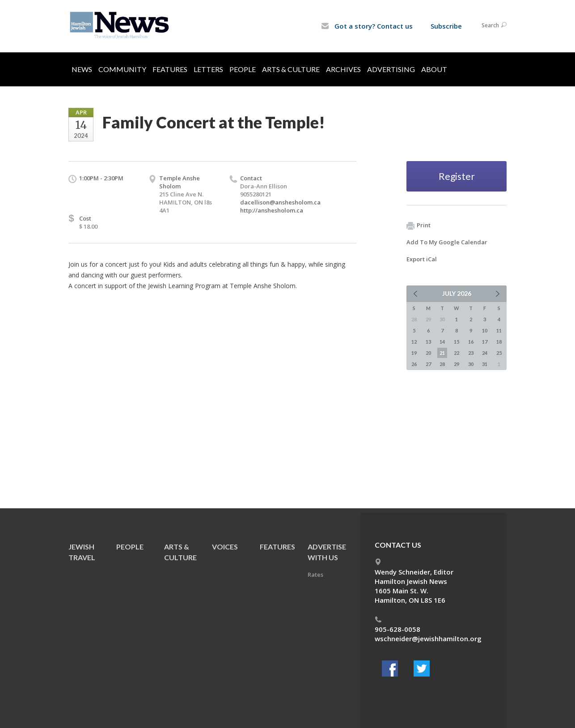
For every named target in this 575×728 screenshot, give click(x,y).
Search (494, 25)
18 (499, 342)
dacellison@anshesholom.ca (280, 202)
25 (499, 353)
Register (457, 176)
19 (414, 353)
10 (485, 330)
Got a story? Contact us (367, 26)
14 (442, 342)
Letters (208, 69)
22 (457, 353)
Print (419, 226)
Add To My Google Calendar (447, 242)
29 (457, 364)
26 (414, 364)
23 (471, 353)
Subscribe (446, 26)
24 (485, 353)
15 (457, 342)
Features (170, 69)
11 (499, 330)
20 (428, 353)
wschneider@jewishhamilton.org (428, 639)
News (82, 69)
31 (485, 364)
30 (471, 364)
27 (428, 364)
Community (122, 69)
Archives (343, 69)
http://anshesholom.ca (272, 210)
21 (442, 353)
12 (414, 342)
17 (485, 342)
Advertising (391, 69)
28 (442, 364)
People (243, 69)
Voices (225, 547)
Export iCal (422, 259)
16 (471, 342)
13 (428, 342)
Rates (315, 575)
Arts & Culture (291, 69)
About (434, 69)
